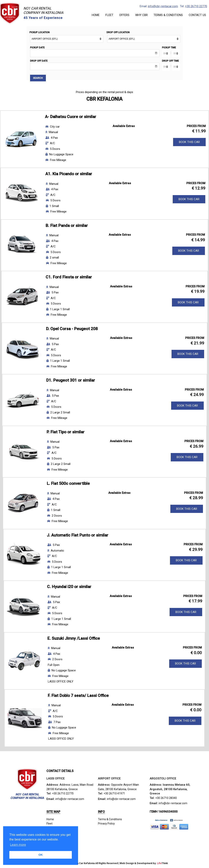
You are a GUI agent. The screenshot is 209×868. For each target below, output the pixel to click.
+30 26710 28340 (166, 798)
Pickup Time (169, 48)
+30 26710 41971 (115, 794)
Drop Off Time (170, 61)
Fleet (50, 824)
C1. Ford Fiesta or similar (69, 278)
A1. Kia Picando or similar (69, 174)
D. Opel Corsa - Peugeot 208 (72, 329)
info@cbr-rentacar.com (163, 6)
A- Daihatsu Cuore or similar (71, 117)
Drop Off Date (39, 61)
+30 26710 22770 (196, 6)
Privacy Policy (107, 824)
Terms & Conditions (111, 820)
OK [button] (41, 855)
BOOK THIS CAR (189, 142)
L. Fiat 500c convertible (68, 484)
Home (50, 820)
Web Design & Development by (144, 864)
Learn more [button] (18, 845)
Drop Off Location (118, 32)
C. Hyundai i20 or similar (69, 587)
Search (38, 78)
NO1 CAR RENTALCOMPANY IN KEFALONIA (43, 10)
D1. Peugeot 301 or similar (71, 381)
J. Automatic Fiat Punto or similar (78, 536)
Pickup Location (40, 32)
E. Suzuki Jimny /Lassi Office (74, 639)
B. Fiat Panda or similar (67, 226)
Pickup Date (37, 48)
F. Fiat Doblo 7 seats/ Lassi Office (78, 696)
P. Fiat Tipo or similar (65, 432)
